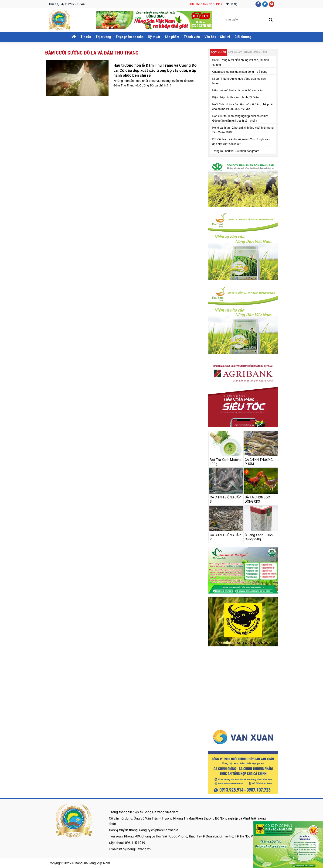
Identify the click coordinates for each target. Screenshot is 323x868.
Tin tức (86, 37)
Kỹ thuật (154, 37)
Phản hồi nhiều (256, 52)
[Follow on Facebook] (258, 4)
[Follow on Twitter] (265, 4)
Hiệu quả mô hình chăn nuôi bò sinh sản (238, 90)
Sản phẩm (172, 37)
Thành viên (192, 37)
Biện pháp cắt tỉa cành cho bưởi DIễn (236, 97)
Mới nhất (235, 52)
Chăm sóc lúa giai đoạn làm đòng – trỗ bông (240, 72)
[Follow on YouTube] (272, 4)
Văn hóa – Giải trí (217, 37)
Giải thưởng (243, 37)
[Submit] (271, 20)
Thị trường (103, 37)
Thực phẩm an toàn (130, 37)
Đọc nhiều (218, 52)
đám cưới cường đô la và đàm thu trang (92, 53)
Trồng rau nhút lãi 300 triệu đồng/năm (236, 151)
